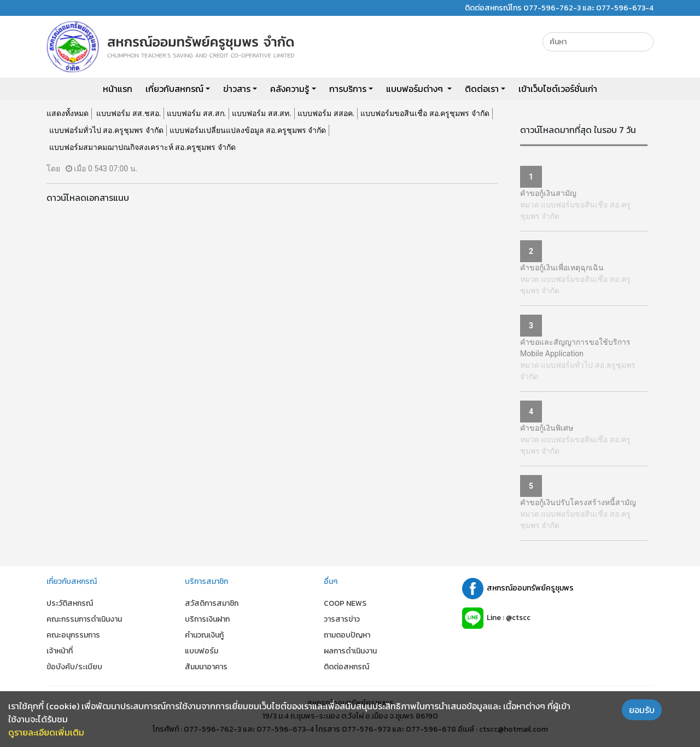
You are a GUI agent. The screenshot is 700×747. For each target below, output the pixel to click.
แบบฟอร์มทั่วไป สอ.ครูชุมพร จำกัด (106, 130)
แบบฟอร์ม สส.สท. (262, 113)
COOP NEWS (345, 603)
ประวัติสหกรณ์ (70, 603)
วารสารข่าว (342, 619)
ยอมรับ (642, 710)
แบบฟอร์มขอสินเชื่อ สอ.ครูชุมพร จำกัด (425, 113)
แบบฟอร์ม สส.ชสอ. (129, 113)
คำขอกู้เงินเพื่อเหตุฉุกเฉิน (562, 268)
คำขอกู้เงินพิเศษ (547, 428)
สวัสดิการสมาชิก (212, 603)
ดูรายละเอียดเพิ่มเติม (46, 732)
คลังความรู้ (290, 89)
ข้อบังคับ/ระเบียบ (74, 667)
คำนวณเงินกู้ (204, 635)
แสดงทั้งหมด (68, 113)
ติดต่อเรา (482, 89)
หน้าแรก (118, 89)
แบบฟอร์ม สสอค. (326, 113)
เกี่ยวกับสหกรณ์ (174, 89)
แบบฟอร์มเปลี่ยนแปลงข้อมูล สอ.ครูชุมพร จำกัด (248, 130)
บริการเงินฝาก (207, 619)
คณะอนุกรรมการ (73, 635)
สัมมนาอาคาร (206, 667)
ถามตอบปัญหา (347, 635)
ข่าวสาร (237, 89)
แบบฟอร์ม (202, 651)
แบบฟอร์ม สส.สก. (196, 113)
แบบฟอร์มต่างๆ (416, 89)
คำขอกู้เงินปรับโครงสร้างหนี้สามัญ (578, 502)
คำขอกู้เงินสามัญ (548, 193)
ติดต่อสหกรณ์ (346, 667)
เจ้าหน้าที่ (60, 651)
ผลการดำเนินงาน (350, 651)
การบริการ (348, 89)
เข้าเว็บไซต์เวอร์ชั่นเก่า (558, 89)
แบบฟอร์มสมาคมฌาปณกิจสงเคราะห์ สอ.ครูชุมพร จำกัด (142, 147)
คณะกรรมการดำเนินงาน (84, 619)
